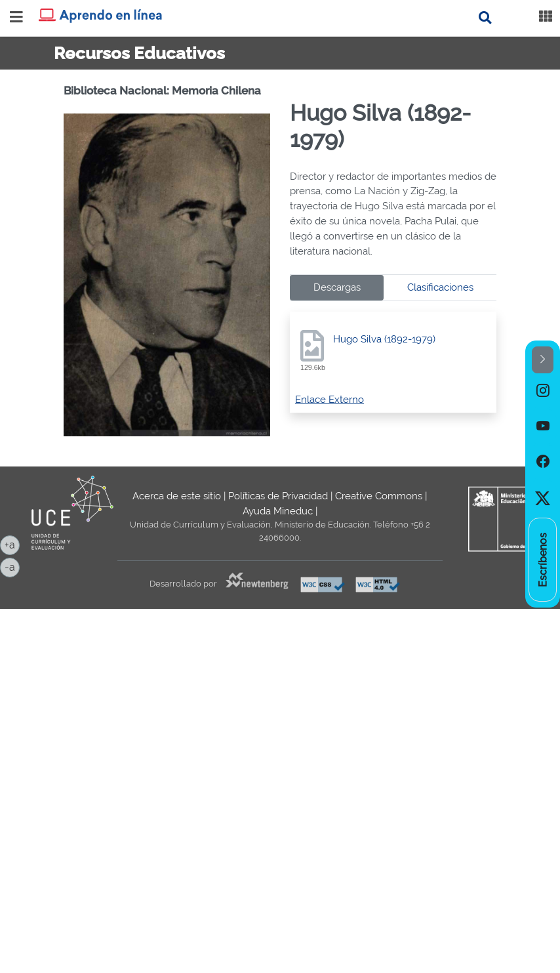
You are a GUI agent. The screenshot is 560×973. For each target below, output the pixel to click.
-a (12, 566)
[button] (543, 360)
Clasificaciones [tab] (440, 287)
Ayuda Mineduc (278, 511)
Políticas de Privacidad (278, 496)
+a (12, 544)
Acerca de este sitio (177, 496)
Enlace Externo (330, 400)
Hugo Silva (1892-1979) (384, 339)
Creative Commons (379, 496)
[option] (543, 391)
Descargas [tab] (337, 287)
